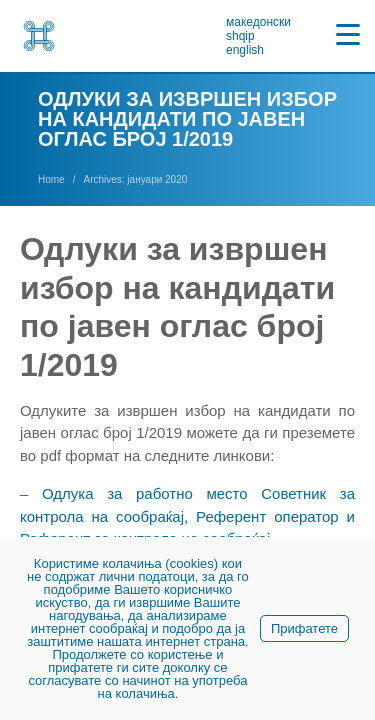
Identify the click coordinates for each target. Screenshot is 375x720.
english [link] (245, 50)
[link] (39, 36)
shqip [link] (240, 36)
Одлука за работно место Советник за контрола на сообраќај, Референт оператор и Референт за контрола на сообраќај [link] (187, 516)
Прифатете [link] (304, 628)
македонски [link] (258, 22)
